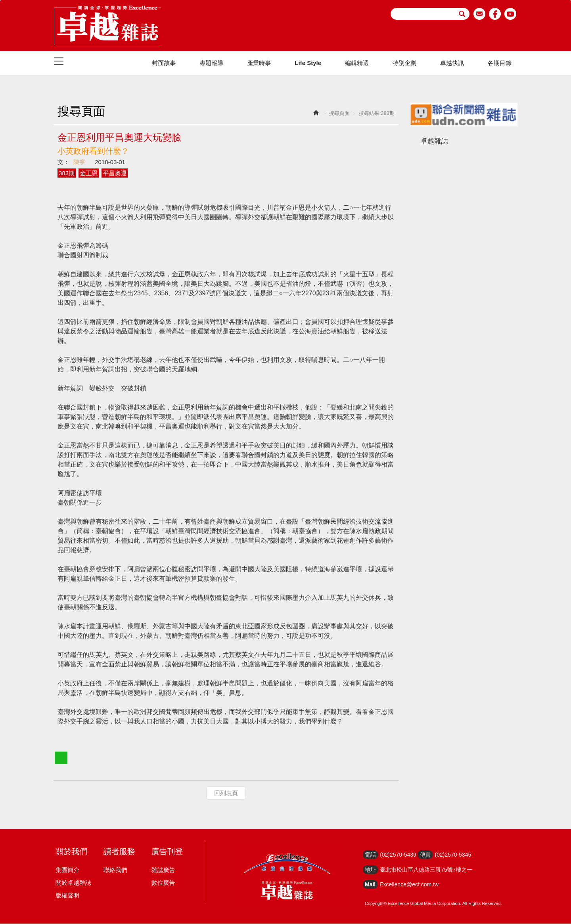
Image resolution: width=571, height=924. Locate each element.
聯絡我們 (115, 870)
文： (63, 162)
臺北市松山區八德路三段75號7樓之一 (426, 870)
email (480, 14)
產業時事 (259, 63)
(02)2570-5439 (398, 855)
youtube (511, 14)
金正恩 (89, 173)
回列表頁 (226, 793)
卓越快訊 (452, 63)
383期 (67, 173)
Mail (370, 885)
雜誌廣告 (163, 870)
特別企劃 (404, 63)
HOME (108, 26)
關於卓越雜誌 (73, 883)
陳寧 (79, 162)
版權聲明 (67, 896)
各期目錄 (500, 63)
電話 (370, 855)
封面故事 (164, 63)
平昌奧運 (115, 173)
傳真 (425, 855)
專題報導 (211, 63)
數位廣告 (163, 883)
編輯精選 (357, 63)
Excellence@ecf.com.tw (409, 885)
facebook (495, 14)
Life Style (308, 63)
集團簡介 (67, 870)
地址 (370, 870)
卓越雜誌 (434, 142)
